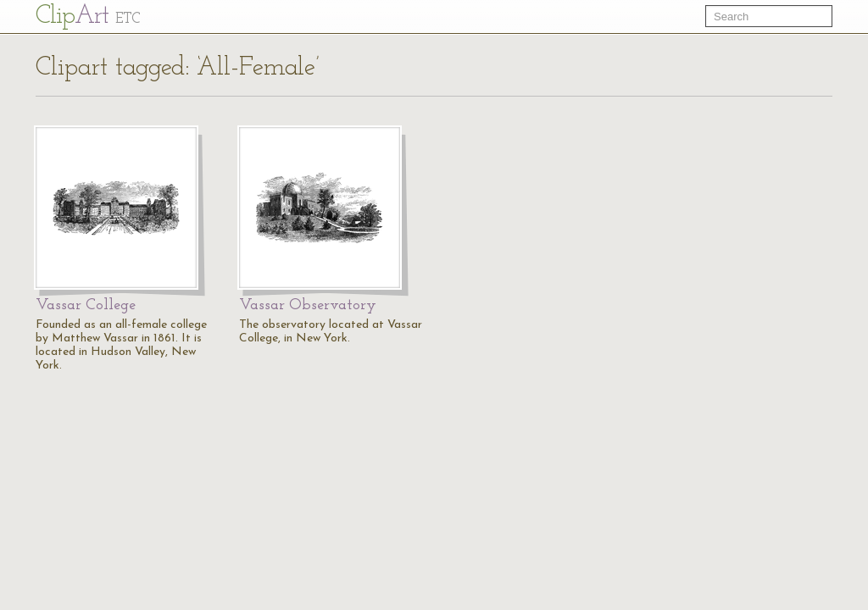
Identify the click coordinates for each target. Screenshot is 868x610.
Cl (88, 17)
